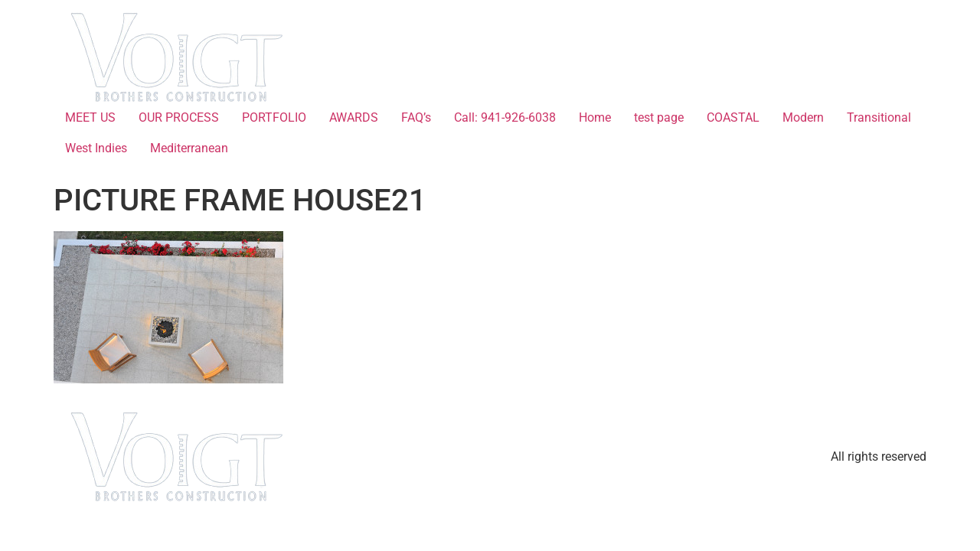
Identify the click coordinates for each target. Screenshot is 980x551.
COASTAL (733, 117)
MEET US (90, 117)
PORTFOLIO (274, 117)
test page (659, 117)
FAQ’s (416, 117)
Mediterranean (189, 148)
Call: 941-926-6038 (505, 117)
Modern (803, 117)
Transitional (879, 117)
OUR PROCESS (179, 117)
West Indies (96, 148)
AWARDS (354, 117)
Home (595, 117)
